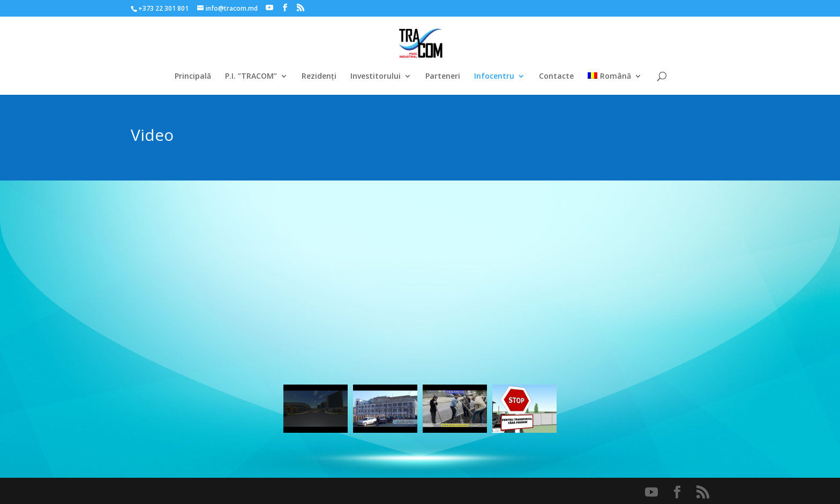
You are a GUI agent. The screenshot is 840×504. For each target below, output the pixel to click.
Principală (193, 77)
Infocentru (494, 77)
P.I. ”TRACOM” (251, 77)
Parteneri (443, 77)
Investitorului (376, 77)
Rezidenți (319, 77)
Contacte (556, 77)
